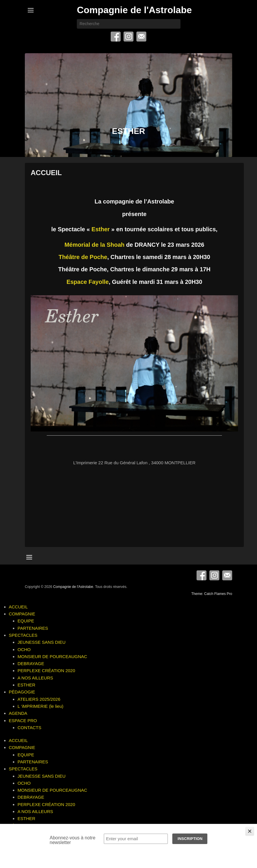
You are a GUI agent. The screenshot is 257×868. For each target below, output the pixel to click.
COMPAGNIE (22, 614)
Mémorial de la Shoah (95, 245)
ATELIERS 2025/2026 (39, 699)
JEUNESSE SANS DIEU (41, 642)
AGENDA (18, 713)
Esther (100, 229)
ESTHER (26, 685)
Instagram (128, 37)
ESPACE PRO (23, 721)
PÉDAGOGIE (22, 692)
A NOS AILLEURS (35, 678)
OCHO (24, 649)
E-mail (141, 37)
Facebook (116, 37)
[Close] (250, 831)
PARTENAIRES (33, 628)
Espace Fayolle (88, 282)
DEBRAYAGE (31, 663)
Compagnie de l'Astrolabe (134, 10)
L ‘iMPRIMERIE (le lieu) (40, 706)
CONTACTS (29, 728)
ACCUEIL (46, 173)
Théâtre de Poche (83, 257)
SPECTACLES (23, 635)
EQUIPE (26, 621)
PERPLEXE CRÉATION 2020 (46, 671)
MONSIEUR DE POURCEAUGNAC (52, 656)
